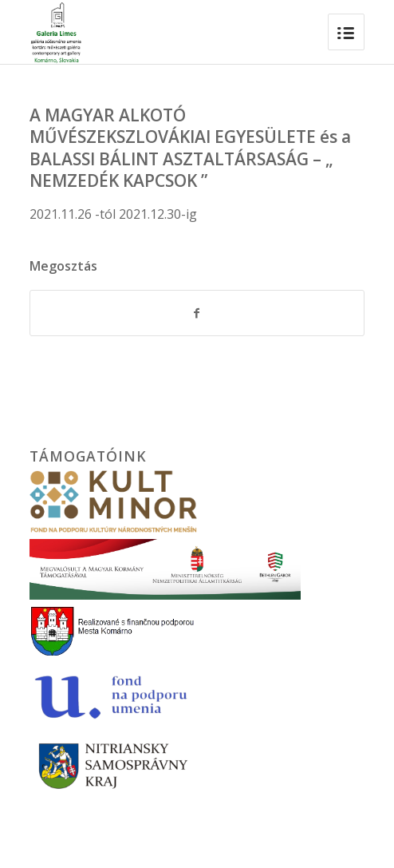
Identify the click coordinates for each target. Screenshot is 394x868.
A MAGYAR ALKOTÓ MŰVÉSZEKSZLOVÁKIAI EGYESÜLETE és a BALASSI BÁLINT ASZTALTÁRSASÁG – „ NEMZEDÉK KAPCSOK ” (190, 148)
